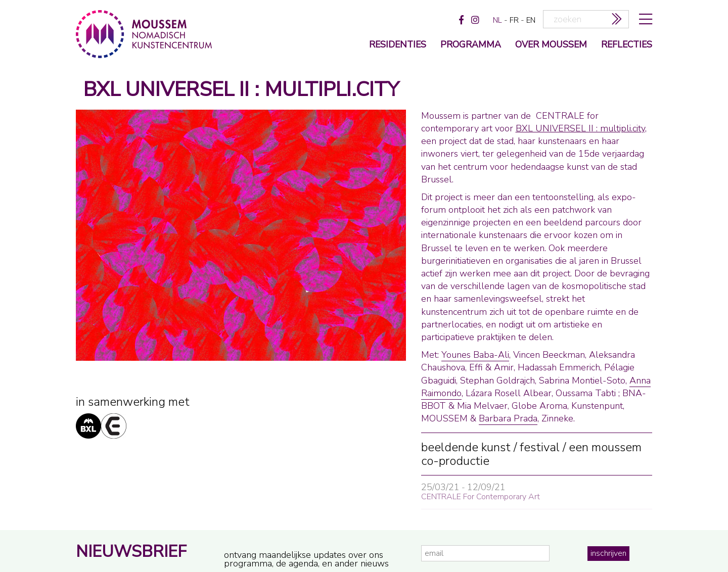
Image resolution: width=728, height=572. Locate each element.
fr (514, 20)
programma (471, 45)
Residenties (398, 45)
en (531, 20)
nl (497, 20)
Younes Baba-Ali (475, 355)
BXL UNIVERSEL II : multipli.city (580, 128)
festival (540, 447)
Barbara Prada (508, 418)
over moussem (551, 45)
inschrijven (608, 553)
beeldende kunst (466, 447)
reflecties (627, 45)
